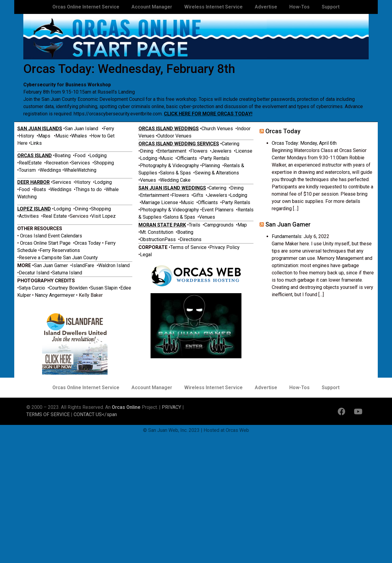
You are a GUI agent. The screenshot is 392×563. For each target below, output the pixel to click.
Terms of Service (189, 247)
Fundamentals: (287, 236)
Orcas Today (88, 243)
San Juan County (80, 258)
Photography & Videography (169, 166)
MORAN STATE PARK (162, 225)
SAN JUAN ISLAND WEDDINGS (172, 188)
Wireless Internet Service (213, 7)
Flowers (200, 151)
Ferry (109, 129)
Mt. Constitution (157, 232)
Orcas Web (237, 430)
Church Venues (217, 129)
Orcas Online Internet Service (86, 7)
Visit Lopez (103, 216)
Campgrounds (219, 225)
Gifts (198, 195)
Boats (40, 189)
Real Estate (55, 216)
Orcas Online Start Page (46, 243)
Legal (146, 255)
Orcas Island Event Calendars (51, 236)
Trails (194, 225)
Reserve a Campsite (41, 258)
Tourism (28, 170)
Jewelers (221, 151)
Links (36, 143)
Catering (231, 144)
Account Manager (152, 7)
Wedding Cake (175, 180)
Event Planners (218, 210)
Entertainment (172, 151)
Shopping (104, 163)
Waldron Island (114, 265)
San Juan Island (81, 129)
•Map (241, 225)
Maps (44, 136)
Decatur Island (34, 273)
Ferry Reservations (60, 250)
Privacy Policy (224, 247)
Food (80, 156)
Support (331, 7)
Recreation (57, 163)
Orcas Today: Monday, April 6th (304, 143)
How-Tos (299, 7)
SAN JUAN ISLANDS (40, 129)
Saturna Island (67, 273)
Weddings (51, 170)
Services (81, 163)
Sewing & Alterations (217, 173)
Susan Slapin (104, 288)
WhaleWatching (80, 170)
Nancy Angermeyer (55, 295)
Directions (191, 239)
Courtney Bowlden (68, 288)
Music (63, 136)
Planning (211, 166)
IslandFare (83, 265)
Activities (29, 216)
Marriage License (160, 202)
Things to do (89, 189)
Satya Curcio (32, 288)
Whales (79, 136)
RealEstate (30, 163)
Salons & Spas (176, 173)
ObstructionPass (158, 239)
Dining (82, 209)
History (27, 136)
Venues (207, 217)
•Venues (147, 180)
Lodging (98, 156)
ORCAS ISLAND (35, 156)
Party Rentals (215, 158)
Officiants (187, 158)
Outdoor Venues (174, 136)
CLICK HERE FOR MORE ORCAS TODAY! (208, 114)
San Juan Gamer (51, 265)
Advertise (266, 7)
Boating (63, 156)
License (244, 151)
